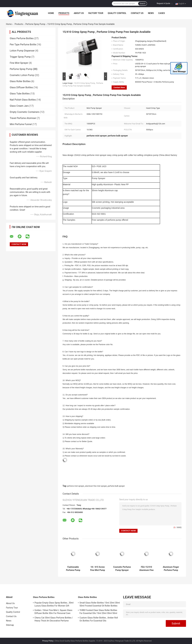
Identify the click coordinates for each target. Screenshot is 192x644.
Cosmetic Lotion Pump (22, 75)
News (151, 13)
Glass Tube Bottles (20, 94)
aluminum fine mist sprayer (96, 486)
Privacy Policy (48, 641)
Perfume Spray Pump (35, 24)
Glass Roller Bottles (20, 81)
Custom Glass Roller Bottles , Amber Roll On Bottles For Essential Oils (99, 619)
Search (142, 4)
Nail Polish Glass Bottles (23, 100)
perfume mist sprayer (76, 486)
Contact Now (119, 87)
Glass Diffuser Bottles (21, 87)
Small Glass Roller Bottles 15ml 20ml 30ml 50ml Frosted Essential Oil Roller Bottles (100, 604)
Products (64, 13)
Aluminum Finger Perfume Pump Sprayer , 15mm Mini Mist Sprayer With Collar (171, 569)
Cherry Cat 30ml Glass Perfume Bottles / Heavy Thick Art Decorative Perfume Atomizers (54, 620)
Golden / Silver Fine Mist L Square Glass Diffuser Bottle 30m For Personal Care (53, 612)
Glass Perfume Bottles (22, 38)
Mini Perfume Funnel (21, 124)
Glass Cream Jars (19, 106)
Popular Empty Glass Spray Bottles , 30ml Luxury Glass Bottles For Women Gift (54, 604)
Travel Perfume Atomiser (23, 118)
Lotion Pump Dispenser (22, 51)
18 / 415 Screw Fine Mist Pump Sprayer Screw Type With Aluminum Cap (98, 569)
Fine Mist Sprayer (19, 63)
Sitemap (10, 625)
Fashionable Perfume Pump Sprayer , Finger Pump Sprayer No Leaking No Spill (73, 569)
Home (51, 13)
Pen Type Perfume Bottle (23, 45)
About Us (79, 13)
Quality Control (117, 13)
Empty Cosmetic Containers (25, 112)
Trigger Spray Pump (20, 57)
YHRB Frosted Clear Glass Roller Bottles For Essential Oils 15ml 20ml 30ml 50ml (98, 612)
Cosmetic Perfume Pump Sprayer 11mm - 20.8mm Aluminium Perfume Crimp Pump (122, 569)
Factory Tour (96, 13)
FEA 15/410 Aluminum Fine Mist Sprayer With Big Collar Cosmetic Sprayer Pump (147, 569)
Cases (162, 13)
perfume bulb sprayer (116, 486)
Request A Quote (163, 3)
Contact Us (137, 13)
